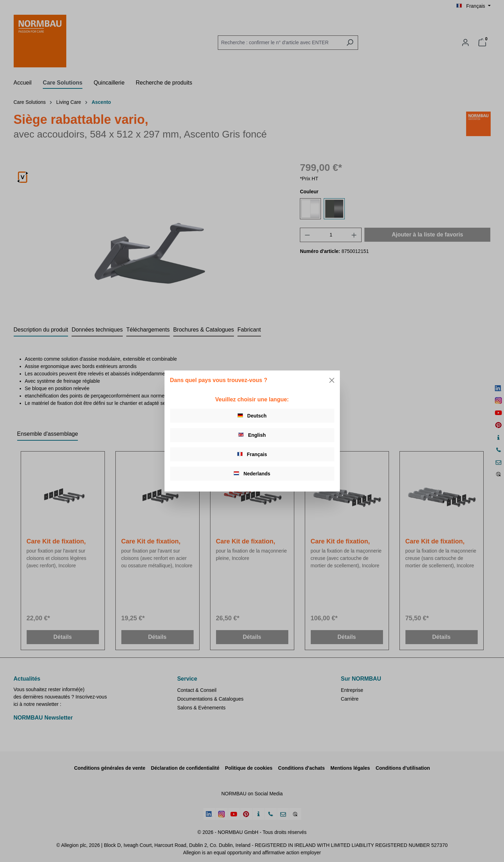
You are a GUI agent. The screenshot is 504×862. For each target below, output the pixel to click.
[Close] (332, 380)
